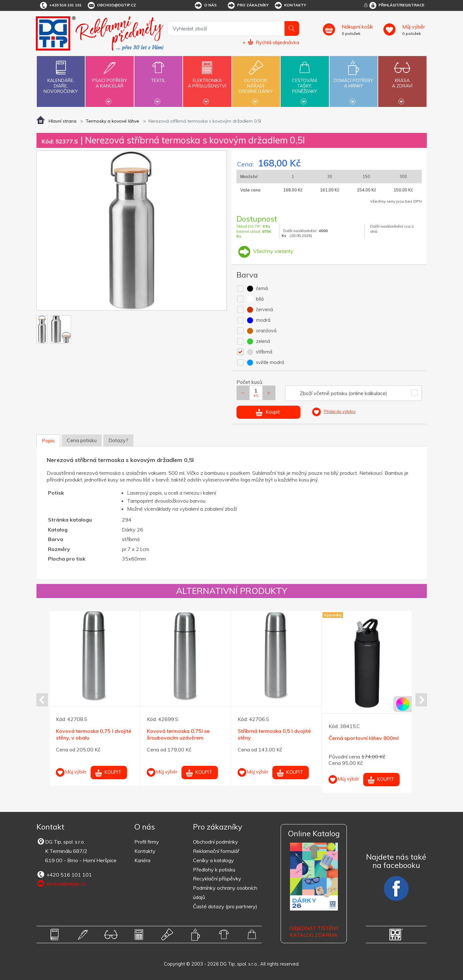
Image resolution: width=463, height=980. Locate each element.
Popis (48, 441)
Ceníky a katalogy (213, 860)
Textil (158, 77)
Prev (42, 700)
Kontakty (290, 5)
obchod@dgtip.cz (111, 5)
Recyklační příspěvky (217, 879)
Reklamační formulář (216, 851)
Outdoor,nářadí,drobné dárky (256, 81)
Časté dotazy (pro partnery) (225, 906)
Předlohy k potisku (214, 870)
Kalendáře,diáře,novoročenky (61, 76)
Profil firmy (147, 842)
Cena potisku (82, 440)
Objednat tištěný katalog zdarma (314, 931)
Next (421, 700)
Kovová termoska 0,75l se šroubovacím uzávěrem (178, 734)
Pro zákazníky (248, 5)
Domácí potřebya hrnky (354, 79)
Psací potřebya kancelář (109, 79)
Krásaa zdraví (402, 79)
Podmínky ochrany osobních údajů (225, 892)
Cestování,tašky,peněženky (305, 81)
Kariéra (142, 860)
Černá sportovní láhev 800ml (364, 738)
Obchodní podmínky (216, 842)
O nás (205, 5)
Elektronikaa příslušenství (207, 79)
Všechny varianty (265, 251)
